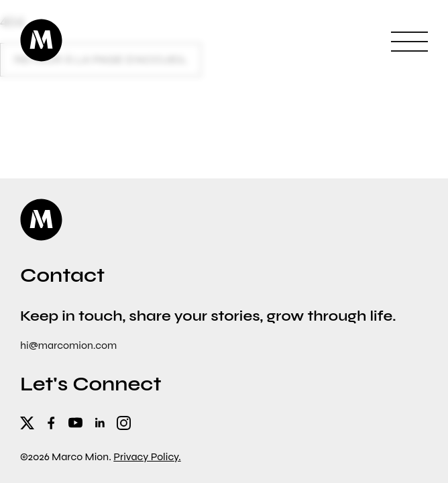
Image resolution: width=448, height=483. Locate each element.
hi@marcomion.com (68, 345)
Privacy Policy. (147, 457)
